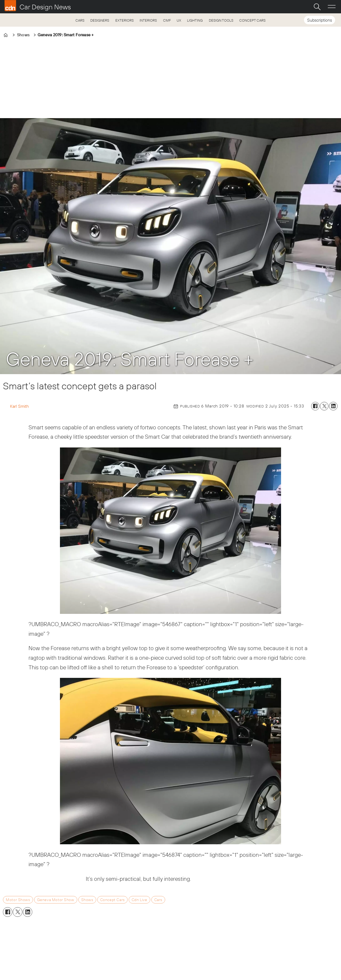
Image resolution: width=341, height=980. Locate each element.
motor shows (18, 900)
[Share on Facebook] (315, 406)
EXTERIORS (125, 20)
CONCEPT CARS (252, 20)
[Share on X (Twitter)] (324, 406)
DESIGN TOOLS (221, 20)
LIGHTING (195, 20)
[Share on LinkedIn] (333, 406)
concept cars (112, 900)
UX (179, 20)
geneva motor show (56, 900)
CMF (167, 20)
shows (87, 900)
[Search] (317, 7)
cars (158, 900)
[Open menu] (332, 7)
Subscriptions (320, 20)
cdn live (139, 900)
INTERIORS (148, 20)
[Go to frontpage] (38, 6)
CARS (80, 20)
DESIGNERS (100, 20)
